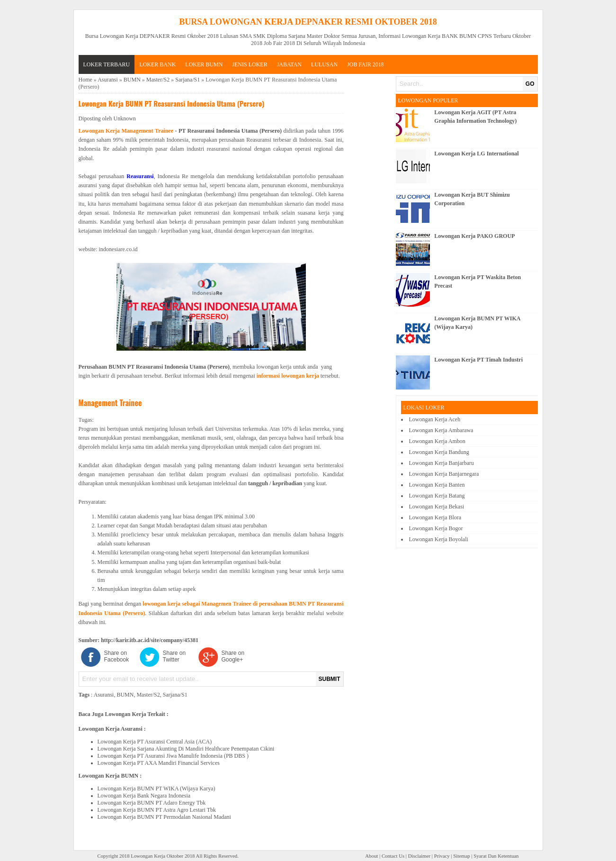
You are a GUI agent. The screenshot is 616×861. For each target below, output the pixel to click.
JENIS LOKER (250, 64)
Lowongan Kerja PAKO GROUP (474, 236)
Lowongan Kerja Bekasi (437, 507)
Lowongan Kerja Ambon (437, 441)
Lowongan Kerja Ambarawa (441, 430)
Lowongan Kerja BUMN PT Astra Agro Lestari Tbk (157, 810)
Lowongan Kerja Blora (435, 517)
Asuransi (108, 80)
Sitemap (461, 856)
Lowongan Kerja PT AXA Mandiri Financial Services (159, 763)
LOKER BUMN (204, 64)
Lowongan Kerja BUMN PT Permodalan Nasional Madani (164, 817)
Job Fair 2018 (366, 64)
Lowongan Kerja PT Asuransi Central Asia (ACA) (155, 742)
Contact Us (393, 856)
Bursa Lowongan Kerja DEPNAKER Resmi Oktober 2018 (308, 22)
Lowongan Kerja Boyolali (439, 539)
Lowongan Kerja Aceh (435, 419)
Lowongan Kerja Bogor (436, 528)
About (371, 856)
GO (530, 84)
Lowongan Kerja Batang (437, 496)
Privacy (442, 856)
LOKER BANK (157, 64)
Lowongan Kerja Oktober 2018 (163, 856)
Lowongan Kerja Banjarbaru (442, 463)
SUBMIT (330, 679)
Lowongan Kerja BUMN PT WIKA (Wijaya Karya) (156, 788)
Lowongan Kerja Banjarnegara (444, 474)
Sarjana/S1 (187, 80)
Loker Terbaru (107, 64)
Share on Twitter (174, 656)
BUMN (132, 80)
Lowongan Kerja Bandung (439, 452)
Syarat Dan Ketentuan (496, 856)
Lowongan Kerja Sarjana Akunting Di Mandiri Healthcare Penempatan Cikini (186, 749)
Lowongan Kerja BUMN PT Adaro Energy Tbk (152, 803)
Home (85, 80)
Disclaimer (419, 856)
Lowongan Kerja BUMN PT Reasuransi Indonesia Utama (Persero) (172, 103)
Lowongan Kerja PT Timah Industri (478, 360)
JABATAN (289, 64)
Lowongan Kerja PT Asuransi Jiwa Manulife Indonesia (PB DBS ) (173, 756)
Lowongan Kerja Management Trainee (126, 131)
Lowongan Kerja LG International (476, 154)
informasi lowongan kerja (288, 376)
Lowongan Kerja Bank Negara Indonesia (144, 796)
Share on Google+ (233, 656)
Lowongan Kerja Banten (437, 485)
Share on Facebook (117, 656)
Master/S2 (158, 80)
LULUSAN (324, 64)
